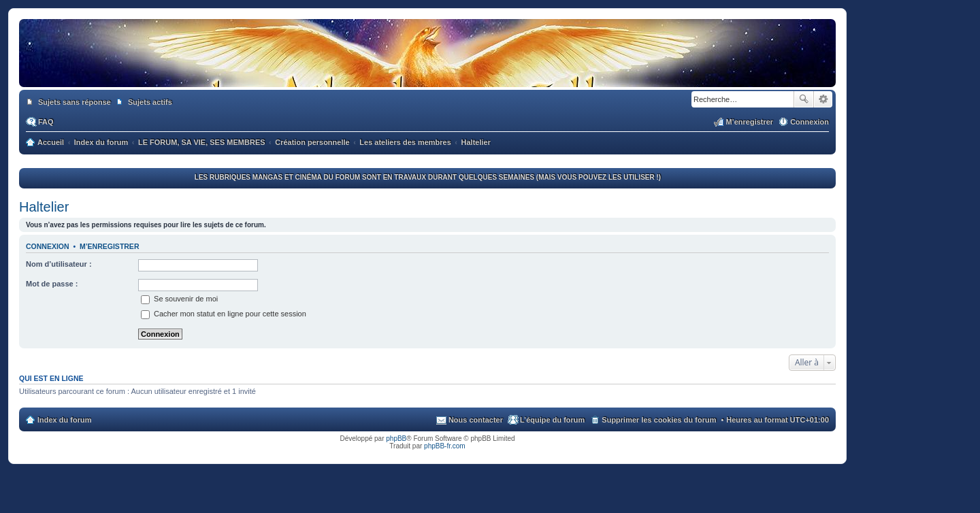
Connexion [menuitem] (810, 122)
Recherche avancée (823, 99)
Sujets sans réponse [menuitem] (75, 102)
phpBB (396, 438)
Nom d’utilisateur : (59, 264)
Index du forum (64, 420)
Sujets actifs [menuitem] (150, 102)
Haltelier (44, 207)
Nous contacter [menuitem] (476, 420)
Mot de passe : (52, 284)
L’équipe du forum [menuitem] (552, 420)
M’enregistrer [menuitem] (749, 122)
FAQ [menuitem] (46, 122)
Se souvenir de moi (179, 299)
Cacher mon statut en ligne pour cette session (224, 314)
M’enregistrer (110, 246)
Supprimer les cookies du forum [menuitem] (659, 420)
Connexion (48, 246)
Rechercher (804, 99)
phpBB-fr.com (445, 446)
